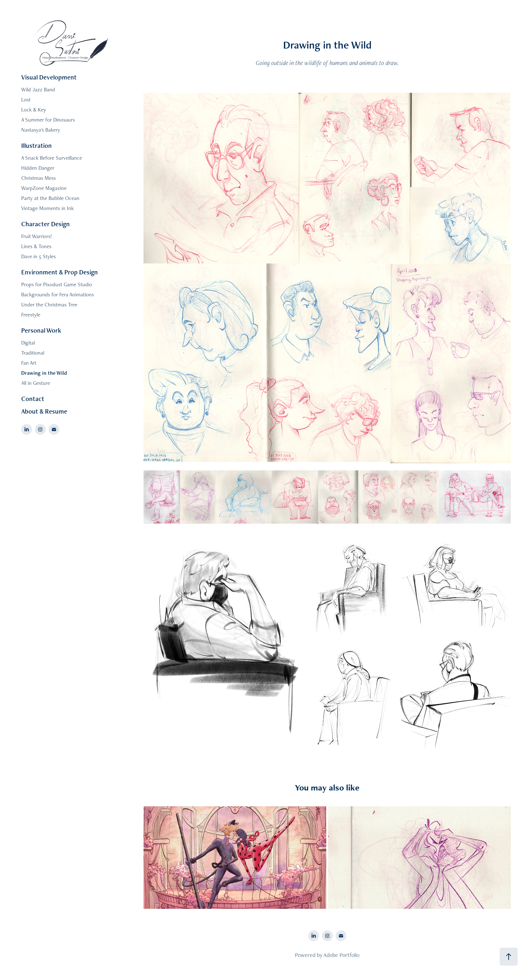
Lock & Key (34, 110)
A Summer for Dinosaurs (48, 120)
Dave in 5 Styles (38, 256)
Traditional (33, 353)
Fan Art (29, 363)
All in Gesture (36, 383)
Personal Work (41, 330)
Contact (33, 399)
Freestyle (31, 314)
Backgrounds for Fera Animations (58, 294)
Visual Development (49, 77)
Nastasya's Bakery (41, 130)
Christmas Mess (38, 178)
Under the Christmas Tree (49, 304)
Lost (26, 99)
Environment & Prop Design (60, 272)
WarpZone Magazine (44, 188)
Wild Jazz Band (38, 89)
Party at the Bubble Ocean (50, 198)
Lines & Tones (36, 246)
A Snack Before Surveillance (52, 158)
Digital (28, 343)
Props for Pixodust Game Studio (57, 284)
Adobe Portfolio (341, 955)
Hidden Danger (38, 168)
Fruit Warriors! (37, 236)
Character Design (46, 224)
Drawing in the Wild (44, 373)
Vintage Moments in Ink (47, 208)
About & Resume (44, 411)
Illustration (37, 145)
